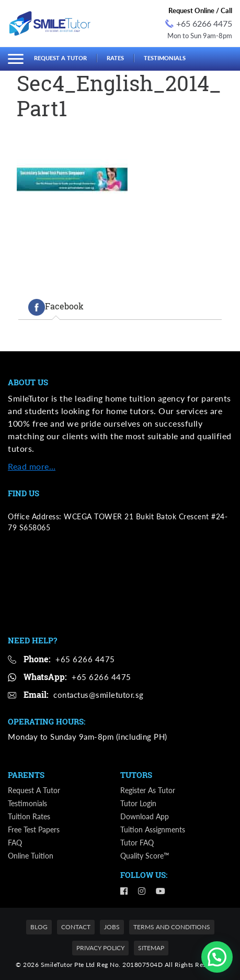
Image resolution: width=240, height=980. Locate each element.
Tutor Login (138, 803)
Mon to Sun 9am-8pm (200, 36)
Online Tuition (31, 856)
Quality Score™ (145, 856)
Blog (39, 927)
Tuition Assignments (153, 829)
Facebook (56, 307)
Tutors (136, 775)
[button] (217, 957)
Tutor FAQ (137, 843)
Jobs (112, 927)
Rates (115, 58)
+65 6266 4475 (199, 23)
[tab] (56, 307)
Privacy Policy (100, 948)
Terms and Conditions (172, 927)
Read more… (32, 466)
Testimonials (165, 58)
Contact (76, 927)
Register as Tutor (148, 790)
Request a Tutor (60, 58)
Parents (26, 775)
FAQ (15, 843)
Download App (145, 816)
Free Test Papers (34, 829)
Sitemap (151, 948)
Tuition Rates (29, 816)
